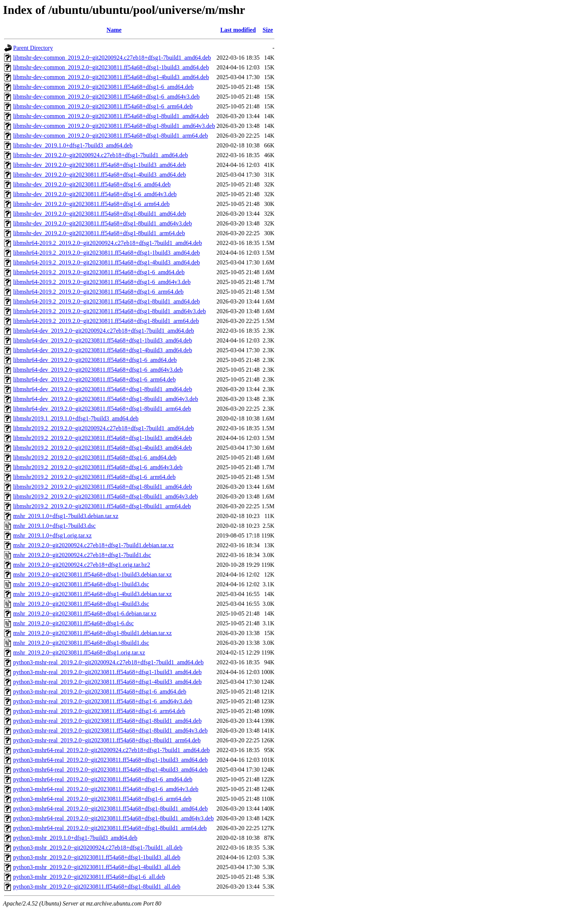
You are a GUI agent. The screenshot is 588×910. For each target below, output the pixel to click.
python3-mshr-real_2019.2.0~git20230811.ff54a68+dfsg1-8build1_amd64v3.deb (110, 731)
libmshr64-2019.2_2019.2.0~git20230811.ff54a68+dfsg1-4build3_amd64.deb (106, 262)
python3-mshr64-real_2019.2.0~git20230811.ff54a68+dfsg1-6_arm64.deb (102, 799)
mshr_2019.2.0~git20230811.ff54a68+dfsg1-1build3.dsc (81, 584)
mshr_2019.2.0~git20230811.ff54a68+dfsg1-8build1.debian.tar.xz (92, 633)
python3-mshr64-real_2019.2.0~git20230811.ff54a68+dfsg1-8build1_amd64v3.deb (113, 818)
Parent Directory (33, 48)
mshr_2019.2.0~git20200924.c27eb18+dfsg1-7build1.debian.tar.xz (93, 545)
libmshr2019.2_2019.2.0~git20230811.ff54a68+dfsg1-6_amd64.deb (95, 457)
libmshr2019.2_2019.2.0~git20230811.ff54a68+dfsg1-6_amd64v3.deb (98, 467)
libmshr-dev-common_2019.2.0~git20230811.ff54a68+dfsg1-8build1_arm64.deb (111, 136)
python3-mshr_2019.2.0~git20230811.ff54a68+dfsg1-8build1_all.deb (97, 887)
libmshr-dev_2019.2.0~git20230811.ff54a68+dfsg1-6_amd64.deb (92, 184)
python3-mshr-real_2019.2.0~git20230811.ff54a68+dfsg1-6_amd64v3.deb (103, 701)
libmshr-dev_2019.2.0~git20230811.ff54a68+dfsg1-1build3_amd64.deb (100, 165)
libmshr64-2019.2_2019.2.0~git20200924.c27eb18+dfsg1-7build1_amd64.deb (107, 243)
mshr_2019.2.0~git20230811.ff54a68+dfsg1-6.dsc (73, 623)
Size (268, 30)
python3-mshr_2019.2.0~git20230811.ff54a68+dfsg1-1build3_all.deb (97, 857)
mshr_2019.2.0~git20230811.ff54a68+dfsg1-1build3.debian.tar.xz (92, 574)
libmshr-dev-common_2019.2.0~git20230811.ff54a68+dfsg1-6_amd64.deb (103, 87)
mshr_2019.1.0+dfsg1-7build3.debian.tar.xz (66, 516)
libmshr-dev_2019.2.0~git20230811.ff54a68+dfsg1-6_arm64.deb (91, 204)
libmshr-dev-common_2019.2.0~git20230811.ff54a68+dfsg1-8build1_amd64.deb (111, 116)
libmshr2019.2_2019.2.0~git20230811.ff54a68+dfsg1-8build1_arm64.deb (102, 506)
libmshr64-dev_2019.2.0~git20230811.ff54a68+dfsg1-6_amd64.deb (95, 360)
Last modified (238, 30)
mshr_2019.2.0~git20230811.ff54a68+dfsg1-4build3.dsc (81, 604)
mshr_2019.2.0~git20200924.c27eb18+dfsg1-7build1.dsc (82, 555)
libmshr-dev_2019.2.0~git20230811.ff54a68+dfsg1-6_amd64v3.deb (95, 194)
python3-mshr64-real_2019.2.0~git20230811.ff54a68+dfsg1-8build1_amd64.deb (110, 809)
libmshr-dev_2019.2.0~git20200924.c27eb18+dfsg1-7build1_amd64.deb (100, 155)
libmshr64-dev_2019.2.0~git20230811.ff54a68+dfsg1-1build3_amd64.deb (103, 340)
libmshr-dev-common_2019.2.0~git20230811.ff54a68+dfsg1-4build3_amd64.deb (111, 77)
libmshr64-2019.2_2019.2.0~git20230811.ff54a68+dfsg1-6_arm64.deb (98, 292)
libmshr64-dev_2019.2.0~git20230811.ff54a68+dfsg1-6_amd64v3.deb (98, 370)
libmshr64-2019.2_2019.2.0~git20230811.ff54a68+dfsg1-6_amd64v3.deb (102, 282)
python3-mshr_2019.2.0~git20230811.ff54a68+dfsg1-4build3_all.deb (97, 867)
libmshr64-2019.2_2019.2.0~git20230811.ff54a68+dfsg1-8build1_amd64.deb (106, 301)
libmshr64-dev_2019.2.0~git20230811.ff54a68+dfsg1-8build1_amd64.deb (103, 389)
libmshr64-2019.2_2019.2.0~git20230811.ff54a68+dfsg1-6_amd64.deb (99, 272)
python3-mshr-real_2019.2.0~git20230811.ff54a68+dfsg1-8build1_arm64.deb (107, 740)
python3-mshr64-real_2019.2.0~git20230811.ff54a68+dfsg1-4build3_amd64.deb (110, 770)
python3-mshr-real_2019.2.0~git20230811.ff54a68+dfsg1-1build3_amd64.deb (107, 672)
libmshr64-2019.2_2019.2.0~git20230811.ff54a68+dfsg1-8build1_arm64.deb (106, 321)
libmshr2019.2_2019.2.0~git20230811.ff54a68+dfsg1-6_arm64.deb (94, 477)
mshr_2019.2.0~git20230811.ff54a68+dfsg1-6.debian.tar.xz (85, 613)
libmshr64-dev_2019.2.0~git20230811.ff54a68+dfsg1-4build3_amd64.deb (103, 350)
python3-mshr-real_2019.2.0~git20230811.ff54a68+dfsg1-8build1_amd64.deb (107, 721)
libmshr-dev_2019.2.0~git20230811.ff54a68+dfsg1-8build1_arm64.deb (99, 233)
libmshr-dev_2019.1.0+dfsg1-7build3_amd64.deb (73, 145)
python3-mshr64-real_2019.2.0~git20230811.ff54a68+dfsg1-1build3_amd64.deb (110, 760)
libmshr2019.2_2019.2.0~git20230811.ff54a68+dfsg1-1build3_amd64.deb (103, 438)
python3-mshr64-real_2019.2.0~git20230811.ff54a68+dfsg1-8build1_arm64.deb (110, 828)
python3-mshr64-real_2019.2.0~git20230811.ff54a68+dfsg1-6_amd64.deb (103, 779)
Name (114, 30)
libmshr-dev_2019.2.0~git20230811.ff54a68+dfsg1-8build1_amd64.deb (100, 214)
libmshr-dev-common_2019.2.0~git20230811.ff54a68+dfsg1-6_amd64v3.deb (106, 97)
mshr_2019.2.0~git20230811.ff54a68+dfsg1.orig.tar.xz (79, 652)
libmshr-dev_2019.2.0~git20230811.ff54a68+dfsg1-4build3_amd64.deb (100, 175)
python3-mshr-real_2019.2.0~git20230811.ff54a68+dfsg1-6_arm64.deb (99, 711)
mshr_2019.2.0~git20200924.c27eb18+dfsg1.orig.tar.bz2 (82, 565)
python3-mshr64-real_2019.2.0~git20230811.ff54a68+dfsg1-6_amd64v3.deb (106, 789)
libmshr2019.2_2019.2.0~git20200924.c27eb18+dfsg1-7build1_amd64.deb (103, 428)
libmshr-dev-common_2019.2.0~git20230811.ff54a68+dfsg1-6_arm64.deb (103, 106)
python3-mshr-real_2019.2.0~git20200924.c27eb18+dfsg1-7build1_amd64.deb (108, 662)
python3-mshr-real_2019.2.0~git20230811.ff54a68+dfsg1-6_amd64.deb (100, 692)
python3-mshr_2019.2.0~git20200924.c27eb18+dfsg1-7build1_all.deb (98, 848)
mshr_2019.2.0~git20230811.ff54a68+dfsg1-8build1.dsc (81, 643)
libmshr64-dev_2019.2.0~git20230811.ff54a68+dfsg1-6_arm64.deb (94, 379)
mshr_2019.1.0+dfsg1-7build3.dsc (54, 526)
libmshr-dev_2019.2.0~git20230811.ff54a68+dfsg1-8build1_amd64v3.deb (103, 223)
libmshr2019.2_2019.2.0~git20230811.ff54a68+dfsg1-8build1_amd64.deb (103, 487)
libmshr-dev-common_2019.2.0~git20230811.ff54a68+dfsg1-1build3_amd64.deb (111, 67)
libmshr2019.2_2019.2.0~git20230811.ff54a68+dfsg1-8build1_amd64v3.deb (106, 496)
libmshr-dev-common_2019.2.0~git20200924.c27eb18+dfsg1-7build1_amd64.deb (112, 58)
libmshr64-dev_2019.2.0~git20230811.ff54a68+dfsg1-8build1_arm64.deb (102, 409)
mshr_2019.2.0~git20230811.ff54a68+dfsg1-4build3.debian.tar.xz (92, 594)
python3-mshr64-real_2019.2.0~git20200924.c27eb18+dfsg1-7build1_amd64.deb (111, 750)
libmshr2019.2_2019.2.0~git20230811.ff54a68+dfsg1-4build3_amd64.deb (103, 448)
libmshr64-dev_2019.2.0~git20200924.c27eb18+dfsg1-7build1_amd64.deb (104, 331)
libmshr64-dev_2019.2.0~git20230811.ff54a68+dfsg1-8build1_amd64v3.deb (106, 399)
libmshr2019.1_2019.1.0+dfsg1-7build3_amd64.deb (76, 418)
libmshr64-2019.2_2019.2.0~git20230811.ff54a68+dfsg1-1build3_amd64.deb (106, 253)
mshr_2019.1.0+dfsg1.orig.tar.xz (52, 535)
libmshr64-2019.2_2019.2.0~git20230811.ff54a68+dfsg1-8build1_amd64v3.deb (109, 311)
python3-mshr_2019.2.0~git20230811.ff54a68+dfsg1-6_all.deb (89, 877)
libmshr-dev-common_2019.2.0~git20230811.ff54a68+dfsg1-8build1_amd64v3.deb (114, 126)
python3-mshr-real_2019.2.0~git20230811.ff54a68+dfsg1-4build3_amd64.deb (107, 682)
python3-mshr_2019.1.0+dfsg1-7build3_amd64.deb (75, 838)
